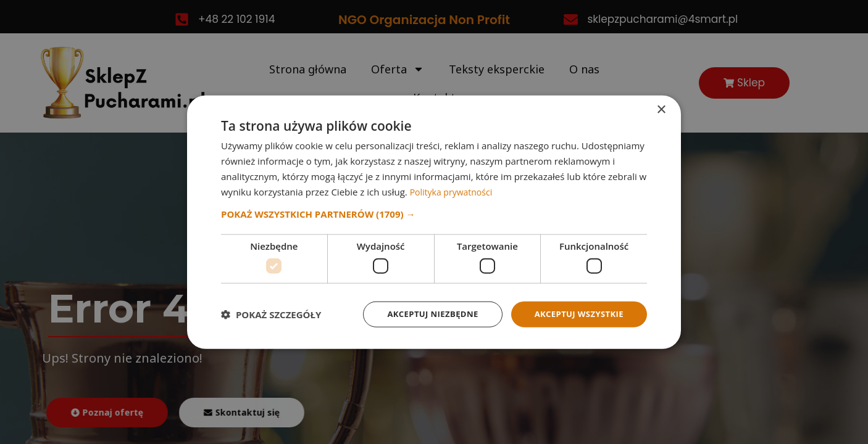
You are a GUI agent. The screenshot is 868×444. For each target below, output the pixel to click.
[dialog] (434, 222)
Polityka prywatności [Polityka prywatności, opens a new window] (454, 191)
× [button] (661, 109)
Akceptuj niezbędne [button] (423, 314)
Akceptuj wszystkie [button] (576, 314)
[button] (434, 213)
